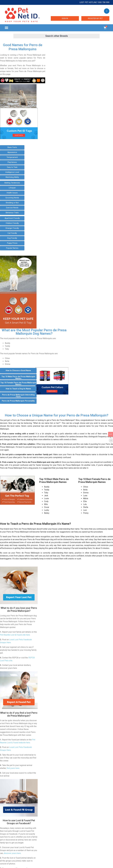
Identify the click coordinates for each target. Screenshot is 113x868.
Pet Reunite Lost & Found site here (15, 635)
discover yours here (12, 853)
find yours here (13, 768)
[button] (6, 28)
